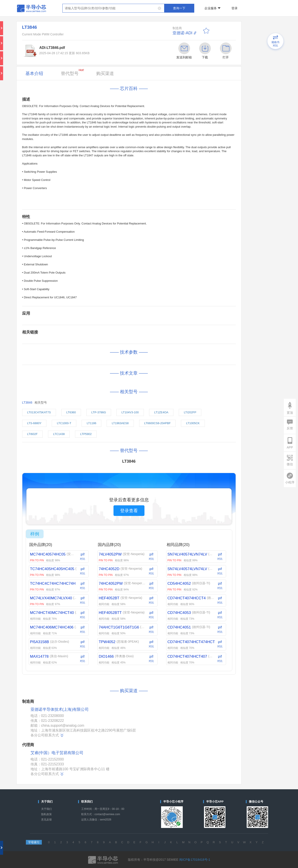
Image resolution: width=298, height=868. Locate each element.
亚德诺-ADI (183, 33)
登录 (235, 8)
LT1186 (91, 423)
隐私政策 (46, 814)
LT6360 (71, 412)
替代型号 (72, 72)
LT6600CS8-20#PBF (158, 423)
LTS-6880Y (34, 423)
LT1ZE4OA (161, 412)
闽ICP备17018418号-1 (195, 860)
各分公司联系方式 (47, 735)
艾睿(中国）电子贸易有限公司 (57, 753)
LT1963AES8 (120, 423)
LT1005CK (193, 423)
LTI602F (32, 434)
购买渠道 (105, 73)
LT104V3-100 (130, 412)
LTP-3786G (99, 412)
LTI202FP (190, 412)
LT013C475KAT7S (39, 412)
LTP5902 (86, 434)
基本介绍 (34, 73)
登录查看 (129, 511)
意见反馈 (46, 820)
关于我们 (46, 809)
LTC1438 (59, 434)
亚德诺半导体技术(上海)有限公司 (60, 710)
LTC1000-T (64, 423)
